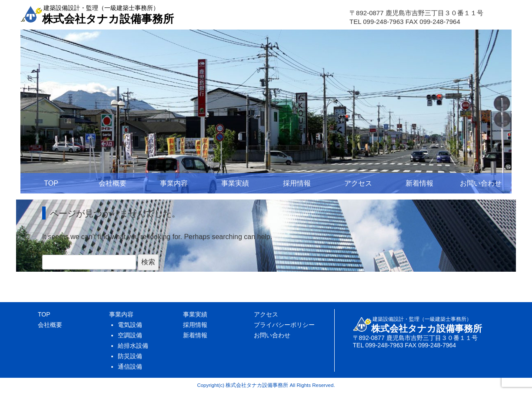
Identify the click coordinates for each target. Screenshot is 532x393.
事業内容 (174, 183)
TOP (51, 183)
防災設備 (130, 356)
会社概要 (113, 183)
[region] (266, 112)
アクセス (358, 183)
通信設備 (130, 366)
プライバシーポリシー (284, 325)
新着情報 (419, 183)
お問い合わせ (481, 183)
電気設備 (130, 325)
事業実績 (235, 183)
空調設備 (130, 335)
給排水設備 (133, 346)
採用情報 (297, 183)
